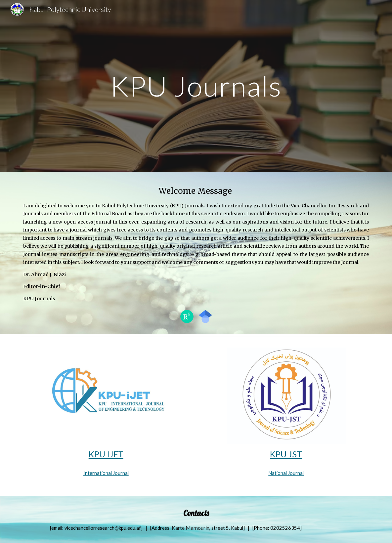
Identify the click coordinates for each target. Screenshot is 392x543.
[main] (196, 86)
